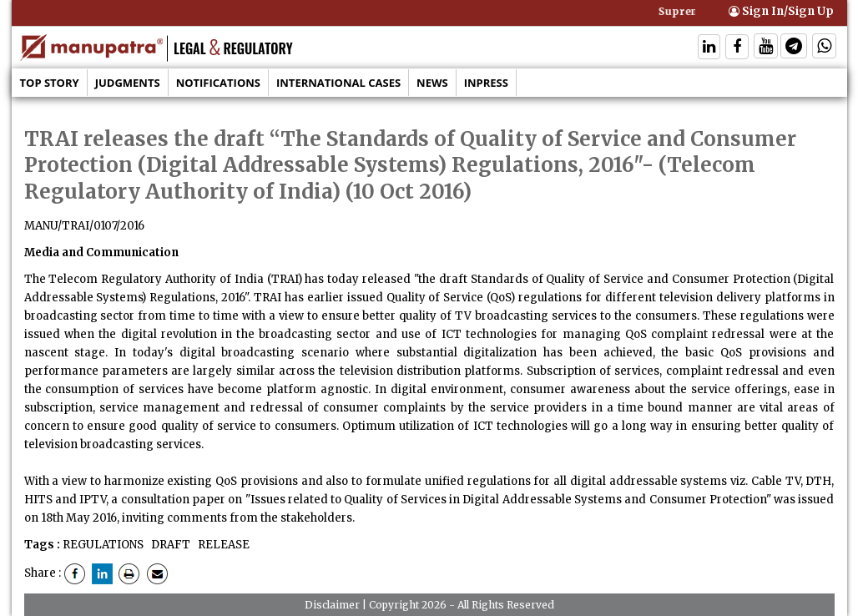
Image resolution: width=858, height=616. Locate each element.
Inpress (486, 83)
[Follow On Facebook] (737, 48)
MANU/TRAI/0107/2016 (84, 226)
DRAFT (169, 545)
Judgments (128, 83)
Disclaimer (332, 605)
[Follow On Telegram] (794, 48)
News (432, 83)
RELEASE (222, 545)
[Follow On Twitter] (766, 48)
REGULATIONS (103, 545)
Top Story (50, 83)
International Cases (338, 83)
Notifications (218, 83)
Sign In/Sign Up (781, 11)
